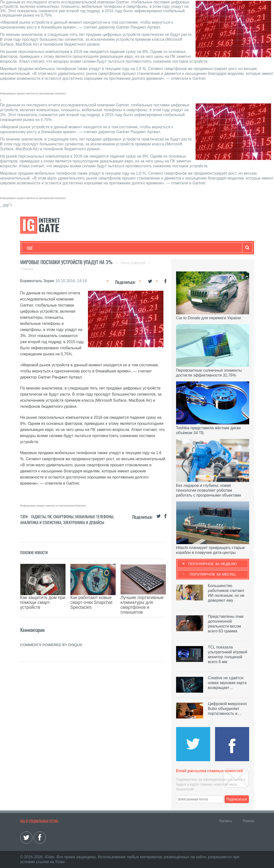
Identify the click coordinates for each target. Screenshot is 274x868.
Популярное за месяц (212, 574)
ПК (50, 517)
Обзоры (152, 248)
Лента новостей (133, 263)
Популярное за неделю (213, 564)
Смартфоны (63, 517)
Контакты (226, 820)
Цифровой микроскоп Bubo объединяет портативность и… (227, 709)
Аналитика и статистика (41, 522)
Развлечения (62, 248)
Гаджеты (174, 248)
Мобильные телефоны (94, 517)
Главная (27, 269)
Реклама (248, 820)
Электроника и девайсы (84, 522)
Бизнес (87, 248)
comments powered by (51, 628)
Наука (107, 248)
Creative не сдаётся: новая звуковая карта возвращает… (227, 683)
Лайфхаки (129, 248)
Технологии (36, 248)
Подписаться (237, 799)
